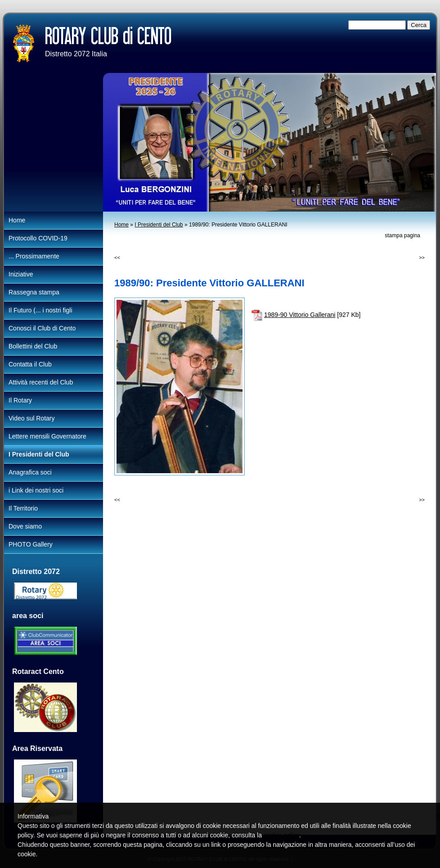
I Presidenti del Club (159, 225)
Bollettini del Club (33, 346)
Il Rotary (20, 400)
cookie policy (281, 835)
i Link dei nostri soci (36, 490)
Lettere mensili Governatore (47, 436)
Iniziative (21, 274)
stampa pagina (402, 235)
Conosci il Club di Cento (42, 328)
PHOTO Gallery (31, 544)
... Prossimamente (34, 256)
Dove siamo (25, 526)
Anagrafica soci (30, 472)
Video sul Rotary (31, 418)
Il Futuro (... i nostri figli (40, 310)
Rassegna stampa (34, 292)
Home (121, 225)
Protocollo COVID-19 (38, 238)
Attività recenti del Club (41, 382)
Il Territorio (23, 508)
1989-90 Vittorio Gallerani (300, 315)
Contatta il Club (30, 364)
